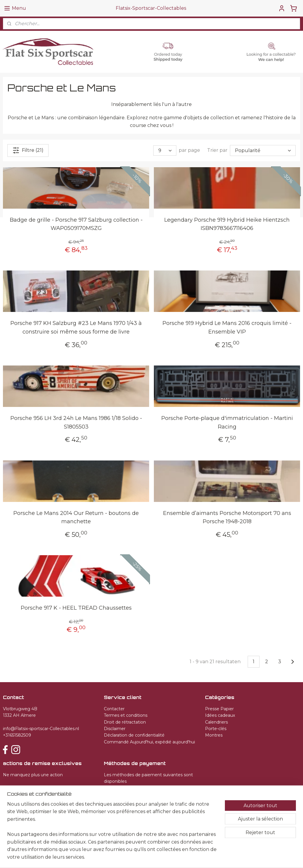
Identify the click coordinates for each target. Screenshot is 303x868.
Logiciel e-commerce (174, 857)
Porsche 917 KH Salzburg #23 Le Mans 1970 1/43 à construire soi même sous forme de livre (76, 327)
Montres (214, 735)
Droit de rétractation (125, 722)
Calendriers (216, 722)
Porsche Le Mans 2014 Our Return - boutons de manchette (76, 517)
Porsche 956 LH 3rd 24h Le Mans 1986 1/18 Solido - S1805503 (76, 422)
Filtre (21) (28, 150)
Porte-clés (216, 729)
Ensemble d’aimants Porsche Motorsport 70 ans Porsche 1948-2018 (227, 517)
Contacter (114, 709)
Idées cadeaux (220, 715)
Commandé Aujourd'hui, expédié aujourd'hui (149, 742)
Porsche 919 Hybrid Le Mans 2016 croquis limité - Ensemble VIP (227, 327)
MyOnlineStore (224, 857)
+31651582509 (17, 735)
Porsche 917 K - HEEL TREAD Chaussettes (76, 608)
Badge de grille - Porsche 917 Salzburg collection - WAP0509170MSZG (76, 224)
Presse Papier (219, 709)
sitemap (142, 857)
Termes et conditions (126, 715)
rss (153, 857)
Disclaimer (115, 729)
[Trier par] (263, 150)
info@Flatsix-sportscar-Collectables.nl (41, 729)
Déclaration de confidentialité (134, 735)
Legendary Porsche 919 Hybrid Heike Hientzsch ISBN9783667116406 (227, 224)
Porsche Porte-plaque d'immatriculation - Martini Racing (227, 422)
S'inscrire (18, 789)
